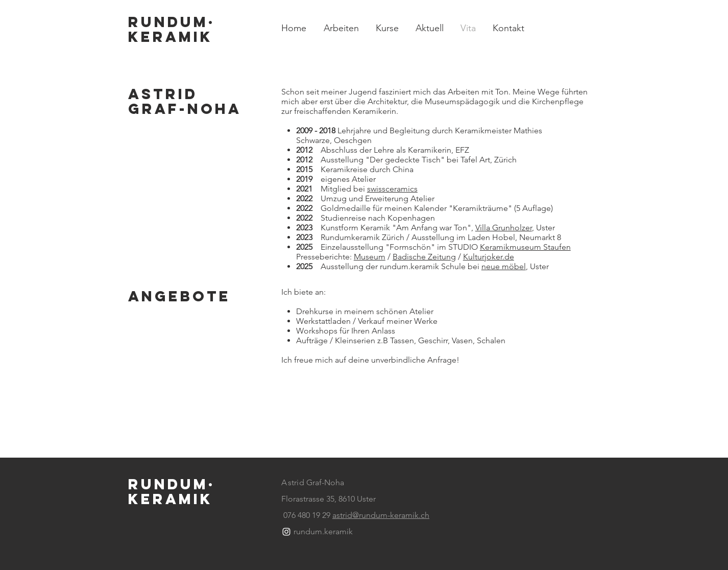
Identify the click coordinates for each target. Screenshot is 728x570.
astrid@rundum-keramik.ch (381, 515)
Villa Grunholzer (504, 228)
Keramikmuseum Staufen (525, 247)
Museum (370, 257)
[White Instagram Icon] (286, 532)
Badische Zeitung (424, 257)
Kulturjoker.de (489, 257)
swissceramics (392, 189)
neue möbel (504, 266)
